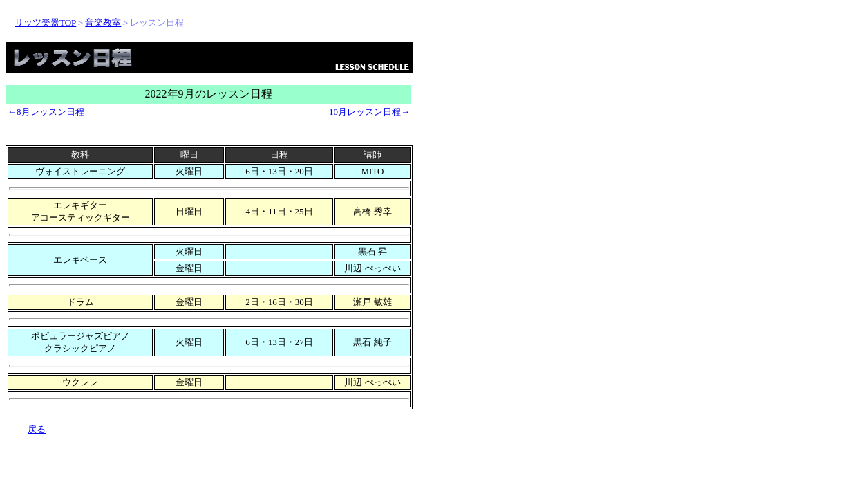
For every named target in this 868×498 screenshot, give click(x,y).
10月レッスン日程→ (369, 112)
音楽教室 (103, 22)
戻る (37, 429)
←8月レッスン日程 (46, 112)
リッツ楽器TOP (45, 22)
